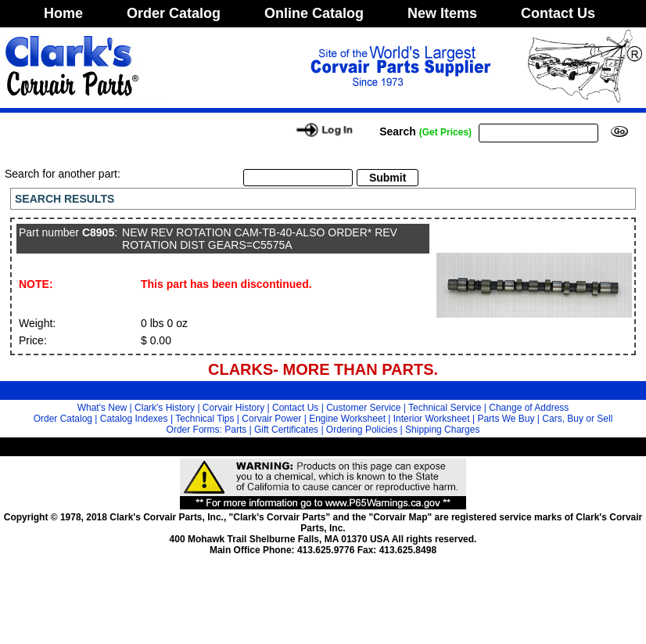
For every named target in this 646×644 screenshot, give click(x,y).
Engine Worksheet (347, 419)
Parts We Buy (506, 419)
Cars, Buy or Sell (577, 419)
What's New (102, 408)
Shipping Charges (442, 430)
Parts (235, 430)
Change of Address (529, 408)
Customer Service (363, 408)
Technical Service (445, 408)
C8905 (98, 232)
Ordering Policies (362, 430)
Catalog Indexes (134, 419)
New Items (442, 13)
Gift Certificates (286, 430)
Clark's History (165, 408)
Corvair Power (271, 419)
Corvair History (233, 408)
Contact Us (558, 13)
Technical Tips (205, 419)
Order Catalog (174, 13)
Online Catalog (314, 13)
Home (63, 13)
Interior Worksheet (432, 419)
